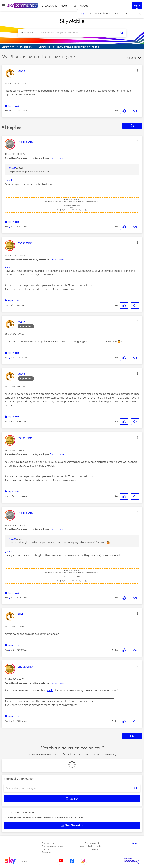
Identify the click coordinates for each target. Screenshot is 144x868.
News (64, 6)
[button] (137, 70)
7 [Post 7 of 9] (10, 598)
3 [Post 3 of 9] (10, 305)
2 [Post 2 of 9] (10, 227)
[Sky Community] (23, 5)
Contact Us (97, 849)
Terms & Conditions (93, 843)
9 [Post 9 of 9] (10, 721)
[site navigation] (3, 6)
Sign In (137, 6)
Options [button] (132, 58)
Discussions (50, 6)
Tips (74, 6)
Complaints (47, 849)
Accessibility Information (91, 846)
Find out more (57, 158)
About (84, 6)
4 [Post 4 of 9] (10, 358)
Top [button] (137, 844)
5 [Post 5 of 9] (10, 421)
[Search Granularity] (28, 33)
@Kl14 (50, 690)
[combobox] (78, 33)
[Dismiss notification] (140, 14)
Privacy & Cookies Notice (53, 846)
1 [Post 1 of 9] (9, 111)
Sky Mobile (72, 21)
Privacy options (49, 843)
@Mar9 (12, 168)
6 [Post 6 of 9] (10, 496)
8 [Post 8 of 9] (10, 650)
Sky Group (46, 852)
